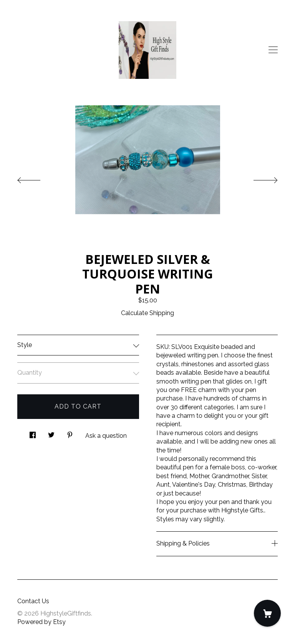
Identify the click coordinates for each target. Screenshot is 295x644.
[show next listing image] (259, 178)
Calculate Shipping (147, 313)
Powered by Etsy (41, 622)
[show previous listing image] (36, 178)
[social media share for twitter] (51, 433)
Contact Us (33, 601)
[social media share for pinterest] (70, 433)
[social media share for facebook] (33, 433)
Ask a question (106, 436)
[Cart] (267, 613)
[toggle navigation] (273, 50)
